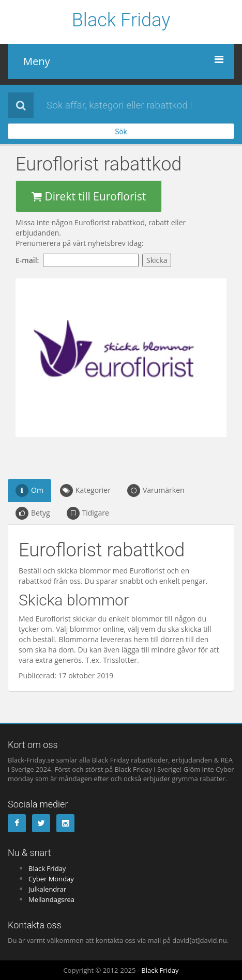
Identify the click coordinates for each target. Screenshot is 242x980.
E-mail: (29, 260)
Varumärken (156, 491)
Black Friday (121, 21)
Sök (121, 132)
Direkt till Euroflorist (89, 196)
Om (29, 491)
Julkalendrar (47, 889)
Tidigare (88, 513)
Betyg (33, 513)
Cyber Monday (51, 879)
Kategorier (85, 491)
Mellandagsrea (51, 899)
